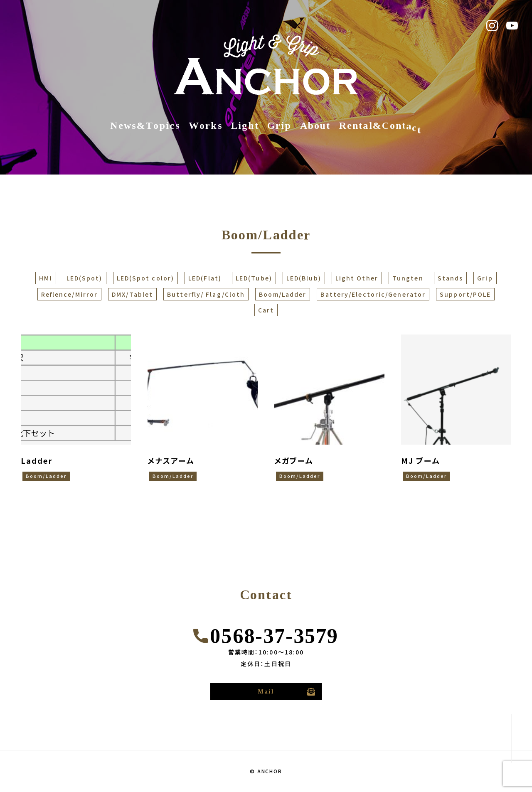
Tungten (408, 278)
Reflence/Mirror (70, 294)
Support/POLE (465, 294)
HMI (46, 278)
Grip (485, 278)
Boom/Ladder (283, 294)
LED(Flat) (205, 278)
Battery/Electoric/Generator (373, 294)
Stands (451, 278)
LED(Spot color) (146, 278)
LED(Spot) (85, 278)
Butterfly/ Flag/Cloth (206, 294)
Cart (266, 310)
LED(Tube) (254, 278)
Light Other (357, 278)
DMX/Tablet (132, 294)
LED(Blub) (304, 278)
